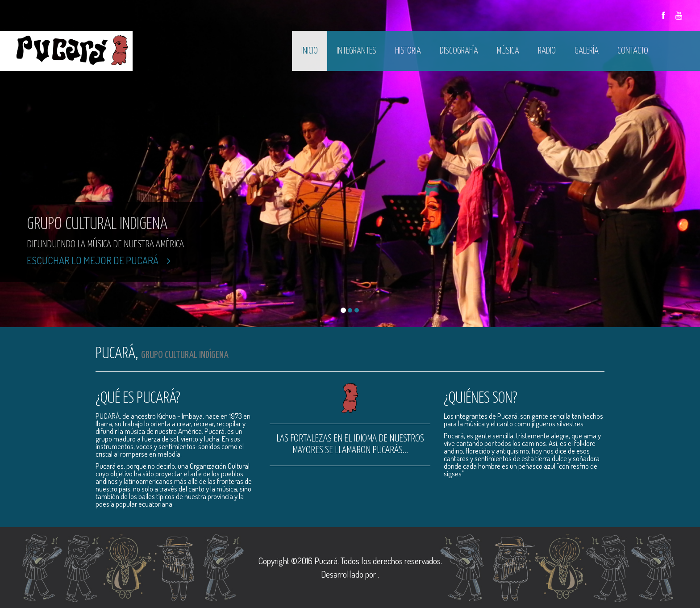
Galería (587, 51)
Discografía (459, 51)
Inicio (310, 51)
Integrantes (356, 51)
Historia (408, 51)
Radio (547, 51)
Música (508, 51)
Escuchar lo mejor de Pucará (99, 260)
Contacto (633, 51)
